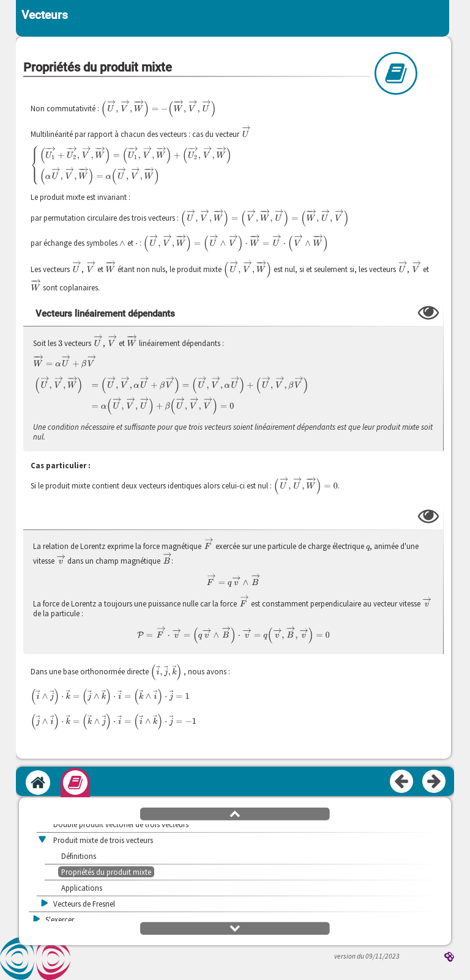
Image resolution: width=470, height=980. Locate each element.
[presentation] (159, 109)
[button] (235, 813)
